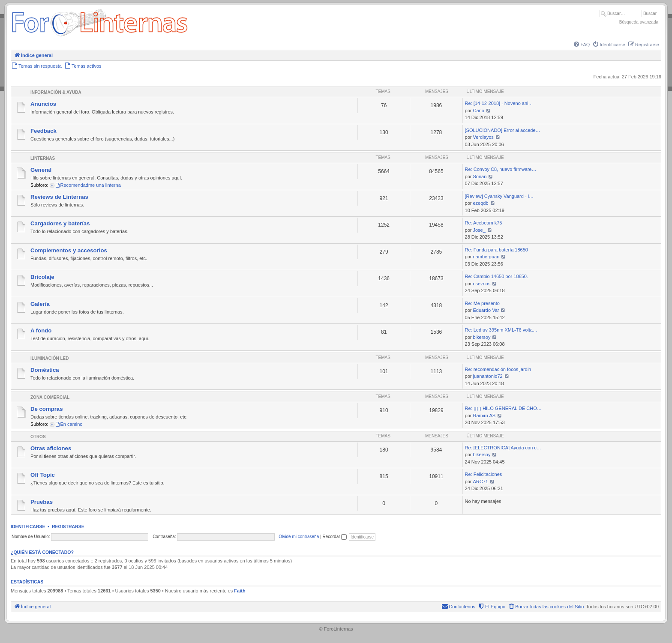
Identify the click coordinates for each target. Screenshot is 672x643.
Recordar (334, 537)
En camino (69, 424)
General (41, 170)
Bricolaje (42, 277)
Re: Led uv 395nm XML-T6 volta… (501, 330)
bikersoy (482, 337)
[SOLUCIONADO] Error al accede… (503, 130)
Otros (38, 437)
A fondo (41, 330)
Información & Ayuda (56, 92)
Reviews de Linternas (59, 197)
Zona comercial (50, 397)
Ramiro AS (484, 416)
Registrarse (68, 526)
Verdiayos (483, 137)
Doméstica (45, 370)
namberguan (486, 257)
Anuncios (43, 104)
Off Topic (43, 475)
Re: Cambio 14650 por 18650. (496, 276)
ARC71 (481, 482)
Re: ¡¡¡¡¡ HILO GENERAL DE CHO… (503, 408)
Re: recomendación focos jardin (498, 369)
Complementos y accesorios (69, 250)
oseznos (482, 284)
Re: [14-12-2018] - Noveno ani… (499, 103)
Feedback (43, 131)
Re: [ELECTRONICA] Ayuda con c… (503, 448)
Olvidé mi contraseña (299, 537)
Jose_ (479, 230)
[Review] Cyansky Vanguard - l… (499, 196)
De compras (47, 409)
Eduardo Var (486, 310)
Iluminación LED (49, 358)
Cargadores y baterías (60, 223)
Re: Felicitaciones (484, 474)
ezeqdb (481, 203)
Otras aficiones (51, 448)
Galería (40, 304)
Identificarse (28, 526)
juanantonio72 (488, 376)
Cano (479, 111)
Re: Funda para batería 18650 (496, 250)
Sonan (480, 176)
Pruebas (42, 502)
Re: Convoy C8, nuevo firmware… (501, 169)
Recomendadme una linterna (88, 185)
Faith (240, 591)
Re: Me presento (482, 303)
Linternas (43, 158)
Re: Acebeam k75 (484, 223)
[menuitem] (581, 45)
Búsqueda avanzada (639, 22)
